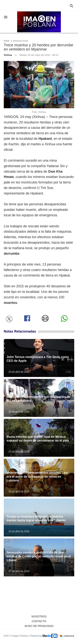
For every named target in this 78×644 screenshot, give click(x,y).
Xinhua (8, 55)
